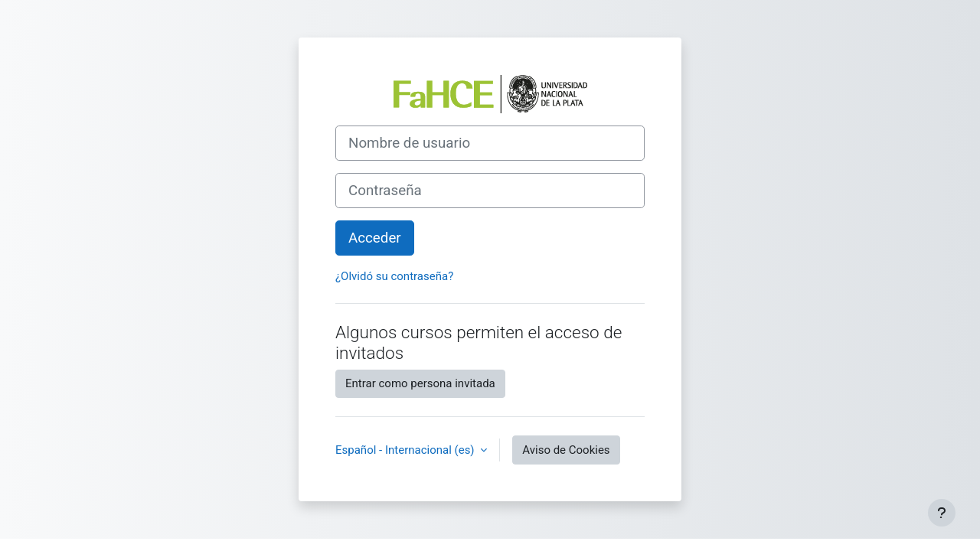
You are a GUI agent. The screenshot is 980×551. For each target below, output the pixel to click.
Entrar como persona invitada (420, 383)
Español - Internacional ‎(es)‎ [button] (406, 450)
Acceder (375, 238)
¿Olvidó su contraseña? (394, 276)
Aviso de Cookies (566, 450)
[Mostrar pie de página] (942, 513)
